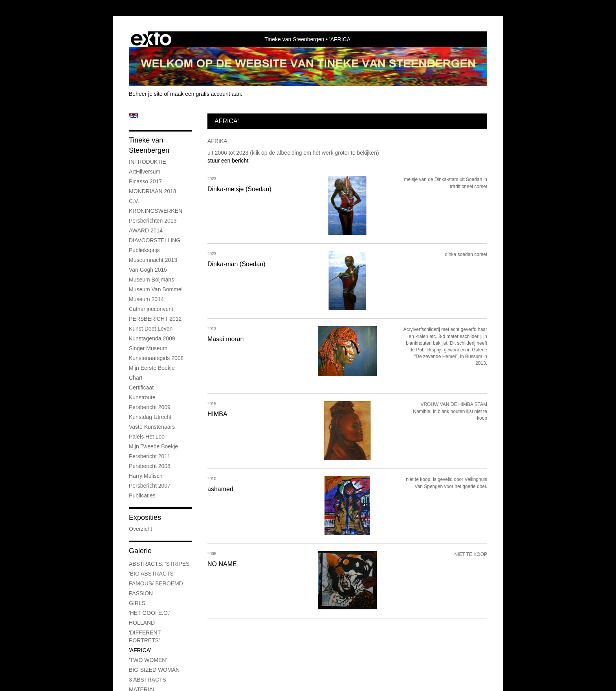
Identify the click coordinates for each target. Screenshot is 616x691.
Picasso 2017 (145, 181)
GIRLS (137, 603)
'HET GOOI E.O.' (149, 613)
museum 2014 (146, 299)
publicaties (142, 495)
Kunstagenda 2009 (152, 338)
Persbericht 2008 (150, 466)
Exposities (145, 517)
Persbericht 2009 (150, 407)
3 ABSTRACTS (148, 680)
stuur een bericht (228, 161)
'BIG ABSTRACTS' (152, 574)
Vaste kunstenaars (152, 427)
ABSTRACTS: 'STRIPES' (160, 564)
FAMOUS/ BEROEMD (156, 583)
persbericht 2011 (150, 456)
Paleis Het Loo (147, 437)
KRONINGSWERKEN (156, 211)
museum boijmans (151, 280)
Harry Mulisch (146, 476)
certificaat (141, 388)
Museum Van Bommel (156, 289)
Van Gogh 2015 (148, 270)
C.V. (134, 201)
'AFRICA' (140, 650)
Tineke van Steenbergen (294, 39)
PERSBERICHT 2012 (155, 319)
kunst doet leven (151, 329)
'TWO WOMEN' (148, 660)
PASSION (141, 593)
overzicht (140, 529)
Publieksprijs (144, 250)
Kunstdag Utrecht (150, 417)
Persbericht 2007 (150, 486)
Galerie (140, 551)
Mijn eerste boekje (152, 368)
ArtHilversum (145, 172)
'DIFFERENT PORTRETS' (145, 636)
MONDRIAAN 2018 (153, 191)
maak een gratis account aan (205, 94)
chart (136, 378)
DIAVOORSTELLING (155, 240)
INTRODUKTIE (148, 162)
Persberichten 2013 (153, 221)
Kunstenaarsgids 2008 (156, 358)
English (133, 116)
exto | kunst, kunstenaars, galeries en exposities (151, 39)
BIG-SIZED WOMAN (154, 670)
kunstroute (142, 397)
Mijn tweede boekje (153, 446)
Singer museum (148, 348)
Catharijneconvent (151, 309)
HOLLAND (142, 623)
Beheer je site (146, 94)
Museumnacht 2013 (153, 260)
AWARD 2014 (146, 230)
